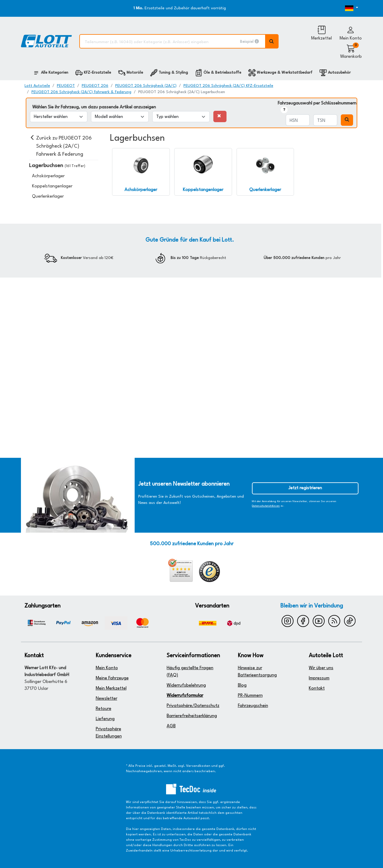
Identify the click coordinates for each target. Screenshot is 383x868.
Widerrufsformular (185, 696)
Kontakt (317, 689)
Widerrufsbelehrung (186, 686)
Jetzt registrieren (305, 488)
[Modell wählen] (120, 117)
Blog (242, 686)
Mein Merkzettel (111, 689)
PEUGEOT (66, 86)
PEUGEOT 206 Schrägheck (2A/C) (146, 86)
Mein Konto (107, 668)
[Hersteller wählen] (59, 117)
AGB (171, 726)
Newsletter (107, 699)
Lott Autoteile (37, 86)
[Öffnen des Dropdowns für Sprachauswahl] (344, 8)
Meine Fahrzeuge (112, 678)
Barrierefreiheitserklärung (192, 716)
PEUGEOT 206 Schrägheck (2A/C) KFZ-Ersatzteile (228, 86)
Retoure (104, 709)
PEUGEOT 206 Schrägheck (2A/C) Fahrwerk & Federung (81, 92)
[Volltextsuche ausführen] (272, 41)
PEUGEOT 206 (95, 86)
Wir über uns (321, 668)
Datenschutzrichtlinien (266, 506)
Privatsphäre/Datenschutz (193, 706)
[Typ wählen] (181, 117)
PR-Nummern (250, 696)
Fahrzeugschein (253, 706)
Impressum (319, 678)
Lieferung (105, 719)
